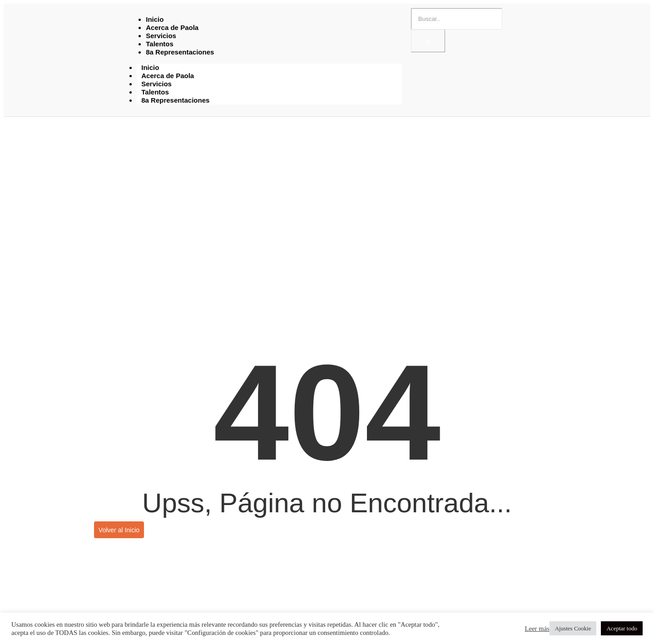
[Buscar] (457, 19)
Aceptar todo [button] (622, 628)
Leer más (537, 629)
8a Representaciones (180, 52)
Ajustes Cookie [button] (573, 628)
